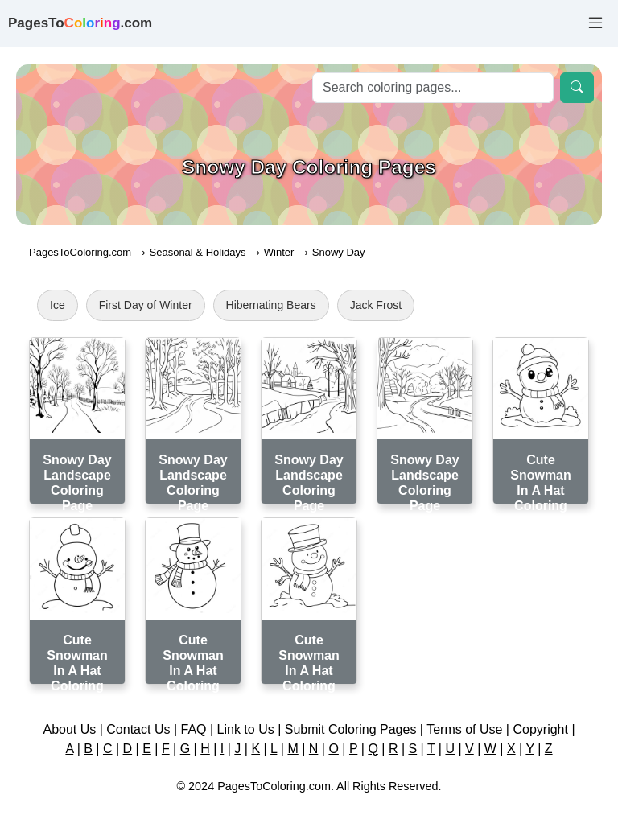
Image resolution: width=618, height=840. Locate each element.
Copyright (540, 729)
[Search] (433, 88)
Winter (279, 252)
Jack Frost (376, 305)
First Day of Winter (146, 305)
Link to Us (246, 729)
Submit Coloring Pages (351, 729)
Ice (58, 305)
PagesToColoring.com (80, 252)
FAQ (194, 729)
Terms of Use (464, 729)
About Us (69, 729)
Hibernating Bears (271, 305)
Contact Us (138, 729)
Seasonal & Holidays (198, 252)
